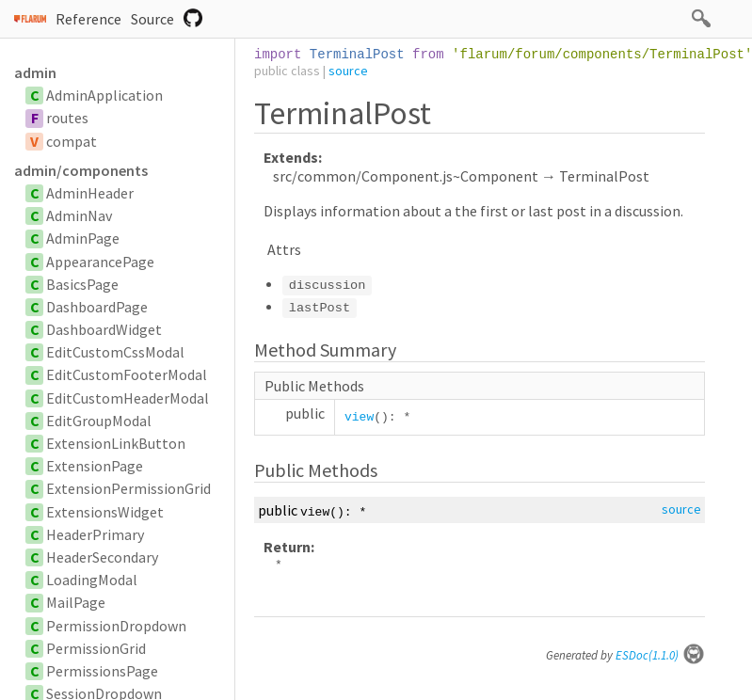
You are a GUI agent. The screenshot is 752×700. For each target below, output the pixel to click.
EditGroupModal (99, 421)
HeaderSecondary (102, 557)
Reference (88, 19)
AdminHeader (90, 193)
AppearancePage (100, 262)
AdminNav (79, 215)
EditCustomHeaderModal (128, 398)
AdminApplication (104, 95)
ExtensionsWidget (105, 512)
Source (152, 19)
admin (35, 72)
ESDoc (660, 655)
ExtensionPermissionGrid (128, 488)
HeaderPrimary (95, 534)
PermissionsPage (102, 671)
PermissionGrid (96, 648)
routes (67, 118)
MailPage (76, 602)
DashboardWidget (104, 329)
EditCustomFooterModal (127, 374)
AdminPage (83, 238)
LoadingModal (92, 580)
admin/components (81, 170)
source (348, 71)
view (359, 417)
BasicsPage (82, 284)
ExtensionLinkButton (116, 443)
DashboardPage (97, 307)
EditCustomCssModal (115, 352)
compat (72, 141)
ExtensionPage (95, 466)
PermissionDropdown (116, 626)
